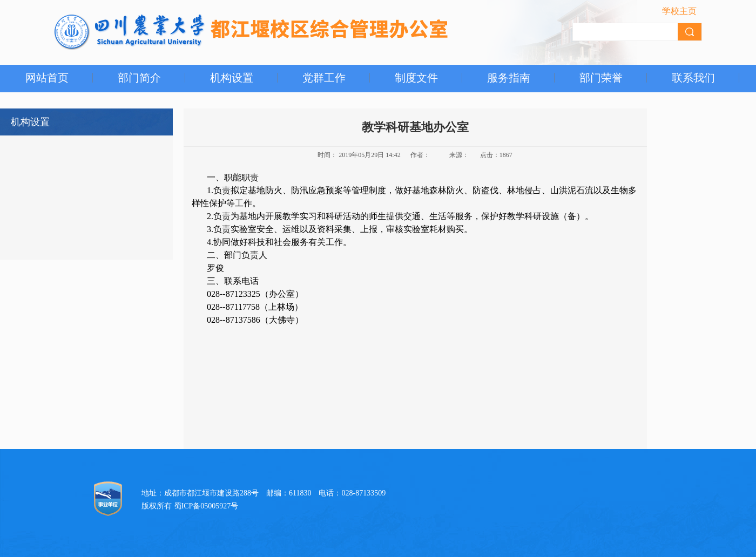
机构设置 (232, 78)
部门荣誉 (601, 78)
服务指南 (509, 78)
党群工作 (324, 78)
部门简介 (139, 78)
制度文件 (416, 78)
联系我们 (693, 78)
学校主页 (679, 11)
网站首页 (47, 78)
